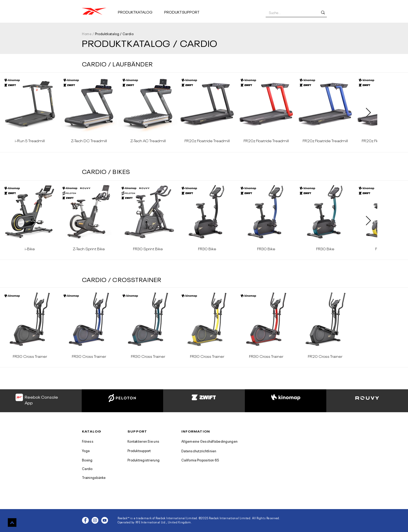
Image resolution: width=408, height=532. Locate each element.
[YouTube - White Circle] (105, 520)
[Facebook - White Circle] (85, 520)
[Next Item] (368, 113)
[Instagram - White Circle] (95, 520)
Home (87, 33)
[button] (139, 10)
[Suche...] (289, 12)
